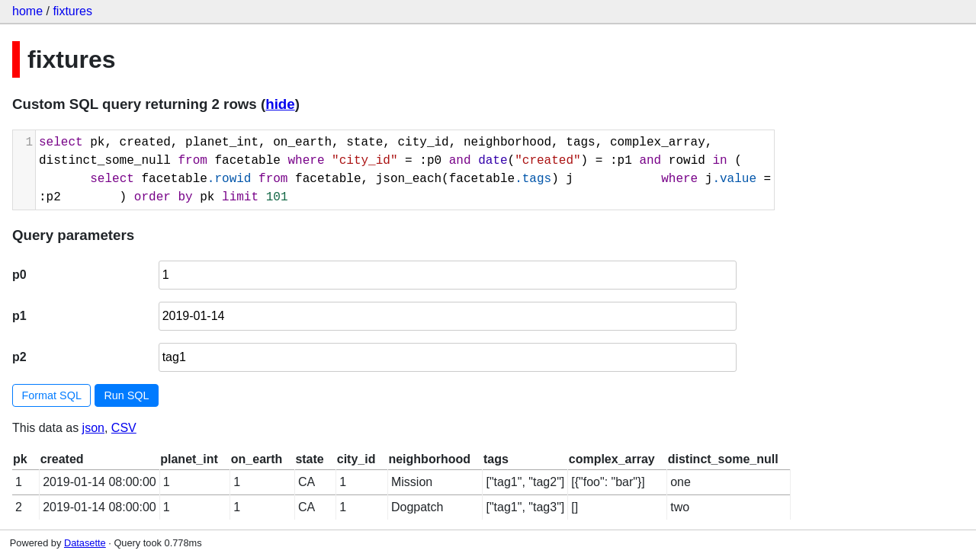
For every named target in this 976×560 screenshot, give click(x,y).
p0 (19, 275)
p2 (19, 357)
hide (280, 104)
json (93, 428)
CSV (124, 428)
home (27, 11)
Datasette (85, 543)
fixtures (72, 11)
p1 (19, 316)
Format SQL (52, 395)
